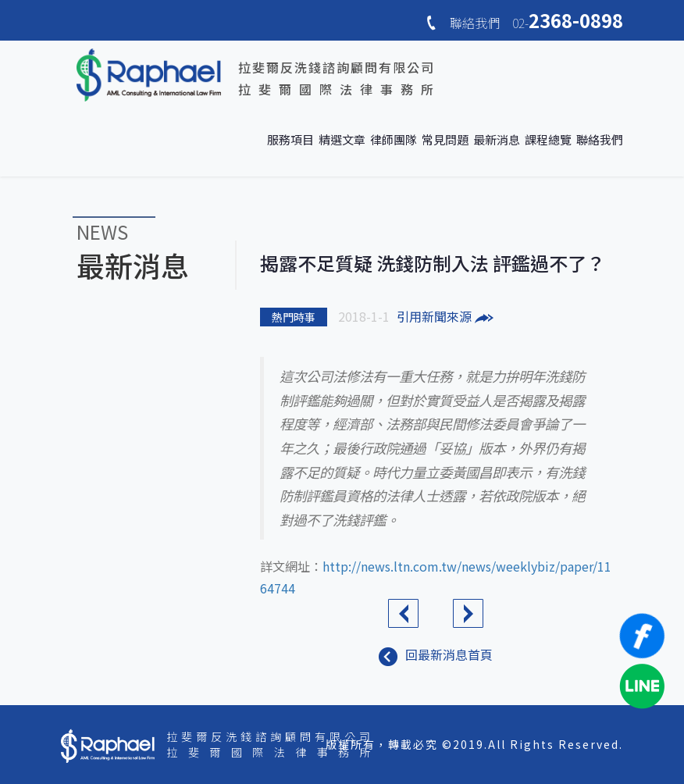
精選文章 (342, 139)
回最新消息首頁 (436, 654)
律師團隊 (394, 139)
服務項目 (290, 139)
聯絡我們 (600, 139)
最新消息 (497, 139)
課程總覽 (548, 139)
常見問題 (445, 139)
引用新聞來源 (445, 316)
